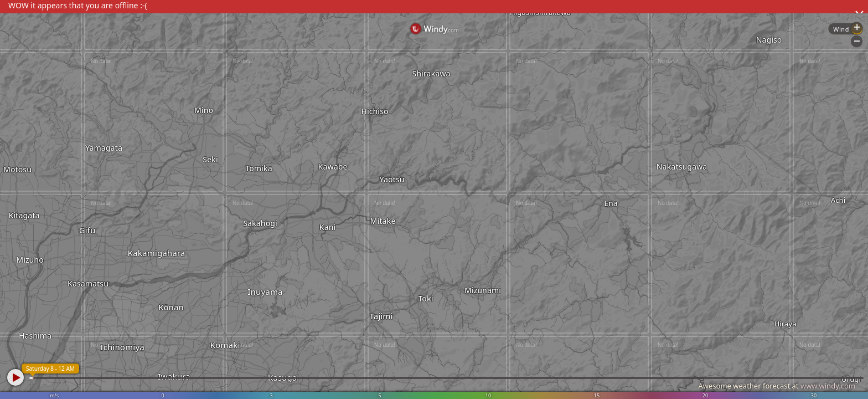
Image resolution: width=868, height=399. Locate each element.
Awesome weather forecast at (777, 386)
